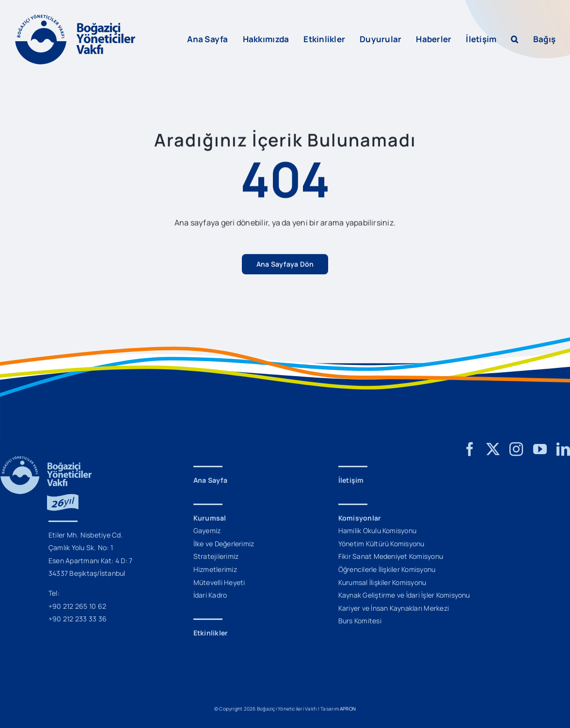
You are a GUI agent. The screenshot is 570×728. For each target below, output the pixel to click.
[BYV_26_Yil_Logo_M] (46, 460)
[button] (515, 39)
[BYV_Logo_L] (75, 18)
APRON (348, 709)
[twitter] (493, 449)
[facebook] (470, 449)
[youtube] (540, 449)
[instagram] (516, 449)
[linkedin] (563, 449)
